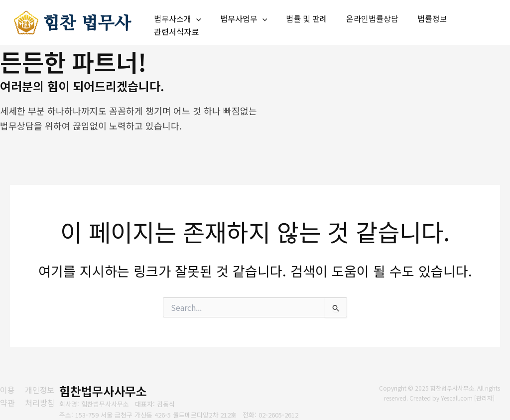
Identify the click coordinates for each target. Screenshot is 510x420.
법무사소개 (176, 17)
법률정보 (419, 16)
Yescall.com (457, 398)
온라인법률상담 (362, 16)
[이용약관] (8, 396)
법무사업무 (239, 17)
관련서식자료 (175, 29)
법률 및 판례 (299, 16)
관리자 (485, 398)
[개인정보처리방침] (45, 396)
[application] (195, 17)
